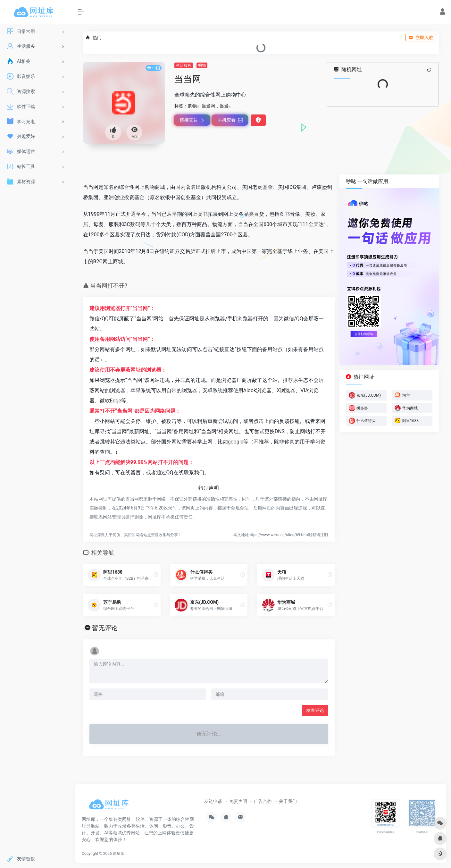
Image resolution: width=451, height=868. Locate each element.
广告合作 (263, 801)
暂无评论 (105, 628)
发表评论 (315, 710)
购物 (202, 65)
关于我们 (288, 801)
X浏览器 (286, 390)
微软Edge (110, 401)
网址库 (119, 854)
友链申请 (213, 801)
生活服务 (184, 65)
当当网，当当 (215, 106)
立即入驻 (421, 38)
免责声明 (238, 801)
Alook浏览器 (258, 390)
